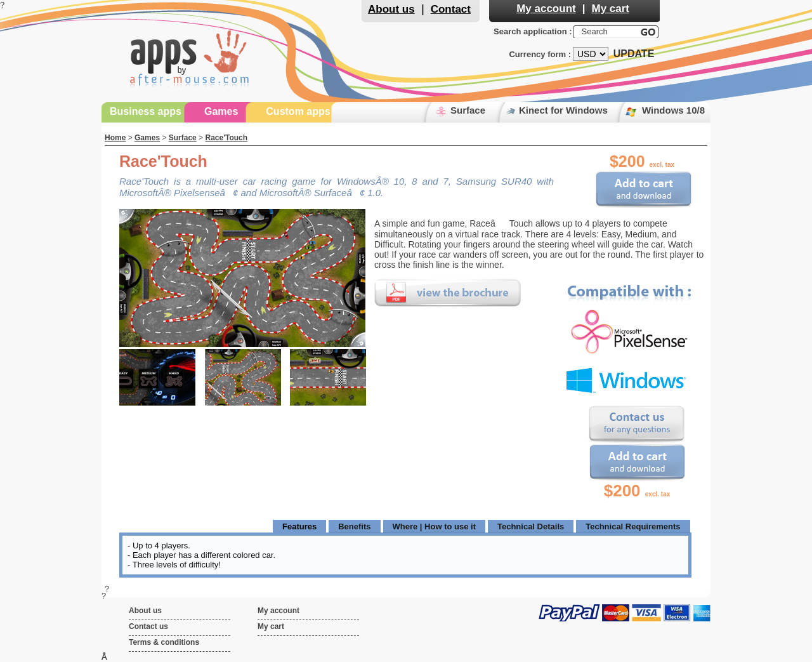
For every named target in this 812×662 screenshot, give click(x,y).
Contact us (148, 626)
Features (299, 526)
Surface (468, 110)
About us (391, 9)
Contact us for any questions (637, 425)
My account (546, 9)
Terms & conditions (164, 642)
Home (115, 138)
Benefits (354, 526)
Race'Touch (226, 138)
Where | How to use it (434, 526)
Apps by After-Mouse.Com (190, 57)
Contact (451, 9)
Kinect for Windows (563, 110)
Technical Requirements (633, 526)
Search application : (533, 31)
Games (221, 112)
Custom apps (298, 112)
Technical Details (531, 526)
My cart (610, 9)
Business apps (146, 112)
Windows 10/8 (673, 110)
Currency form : (540, 54)
